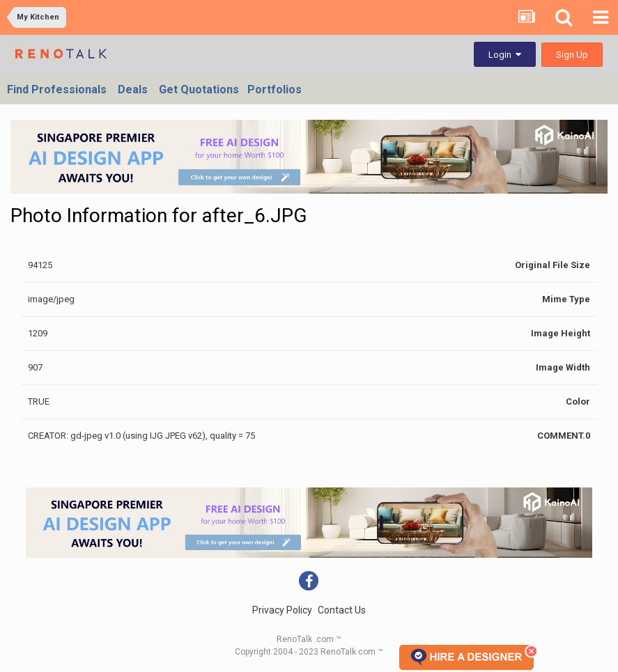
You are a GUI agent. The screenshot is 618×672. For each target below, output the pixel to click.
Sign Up (572, 55)
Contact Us (342, 610)
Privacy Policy (282, 610)
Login (505, 55)
